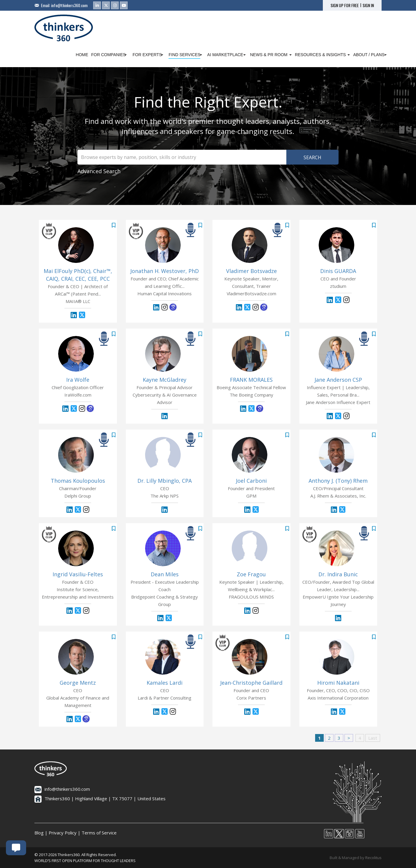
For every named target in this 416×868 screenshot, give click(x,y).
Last (373, 738)
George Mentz (78, 683)
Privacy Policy (63, 833)
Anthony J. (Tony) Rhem (338, 481)
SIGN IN (368, 5)
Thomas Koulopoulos (78, 481)
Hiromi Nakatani (338, 683)
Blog (39, 833)
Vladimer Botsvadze (251, 271)
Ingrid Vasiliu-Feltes (78, 574)
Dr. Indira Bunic (338, 574)
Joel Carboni (251, 481)
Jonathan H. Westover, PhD (165, 271)
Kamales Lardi (165, 683)
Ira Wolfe (78, 380)
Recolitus (373, 858)
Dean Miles (165, 574)
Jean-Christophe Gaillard (251, 683)
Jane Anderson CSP (338, 380)
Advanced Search (99, 171)
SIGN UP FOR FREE (345, 5)
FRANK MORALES (251, 380)
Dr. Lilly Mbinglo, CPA (165, 481)
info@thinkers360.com (69, 5)
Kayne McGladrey (165, 380)
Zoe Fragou (251, 574)
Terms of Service (99, 833)
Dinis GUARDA (338, 271)
